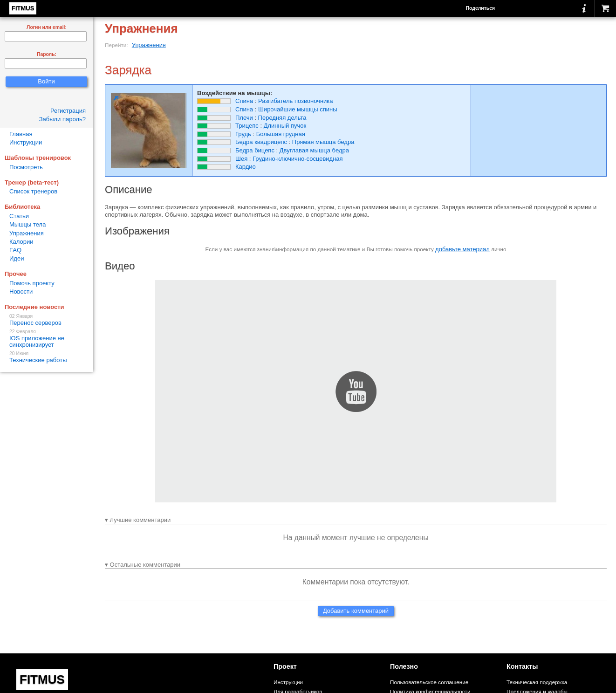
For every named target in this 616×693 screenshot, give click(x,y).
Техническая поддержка (537, 682)
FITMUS (23, 8)
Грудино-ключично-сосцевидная (298, 159)
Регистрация (68, 111)
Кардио (246, 167)
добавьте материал (462, 249)
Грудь (243, 134)
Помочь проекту (32, 283)
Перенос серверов (47, 320)
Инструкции (26, 142)
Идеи (17, 258)
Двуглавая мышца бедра (314, 150)
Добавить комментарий (356, 611)
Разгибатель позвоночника (296, 101)
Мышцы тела (27, 224)
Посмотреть (26, 167)
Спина (244, 101)
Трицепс (247, 126)
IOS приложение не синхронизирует (47, 339)
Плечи (244, 118)
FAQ (15, 250)
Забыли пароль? (62, 119)
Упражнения (149, 45)
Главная (21, 134)
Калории (21, 242)
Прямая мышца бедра (323, 142)
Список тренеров (33, 191)
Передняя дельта (282, 118)
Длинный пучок (285, 126)
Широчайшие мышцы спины (298, 109)
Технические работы (47, 357)
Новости (21, 292)
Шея (241, 159)
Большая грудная (281, 134)
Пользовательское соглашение (429, 682)
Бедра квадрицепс (261, 142)
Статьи (19, 216)
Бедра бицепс (255, 150)
